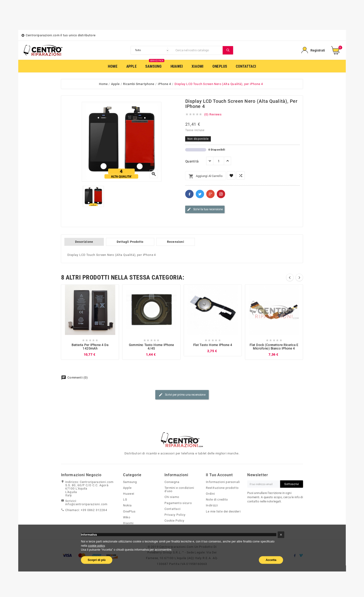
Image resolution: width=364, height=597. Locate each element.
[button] (281, 535)
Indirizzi (212, 505)
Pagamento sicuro (178, 503)
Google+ (211, 194)
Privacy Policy (175, 515)
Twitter (200, 194)
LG (125, 499)
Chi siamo (172, 497)
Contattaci (172, 509)
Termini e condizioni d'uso (179, 489)
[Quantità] (219, 161)
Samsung (130, 482)
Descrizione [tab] (84, 242)
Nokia (127, 505)
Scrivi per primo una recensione (182, 395)
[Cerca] (198, 50)
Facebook (189, 194)
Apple (127, 488)
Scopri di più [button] (97, 560)
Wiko (127, 517)
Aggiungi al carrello (206, 176)
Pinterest (221, 194)
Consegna (172, 482)
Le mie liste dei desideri (223, 511)
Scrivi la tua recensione (205, 210)
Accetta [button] (271, 560)
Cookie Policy (175, 520)
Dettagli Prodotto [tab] (130, 242)
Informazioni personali (223, 482)
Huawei (129, 494)
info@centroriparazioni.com (86, 504)
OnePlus (129, 511)
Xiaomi (128, 523)
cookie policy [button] (96, 545)
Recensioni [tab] (176, 242)
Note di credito (217, 499)
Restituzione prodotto (222, 488)
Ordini (210, 494)
